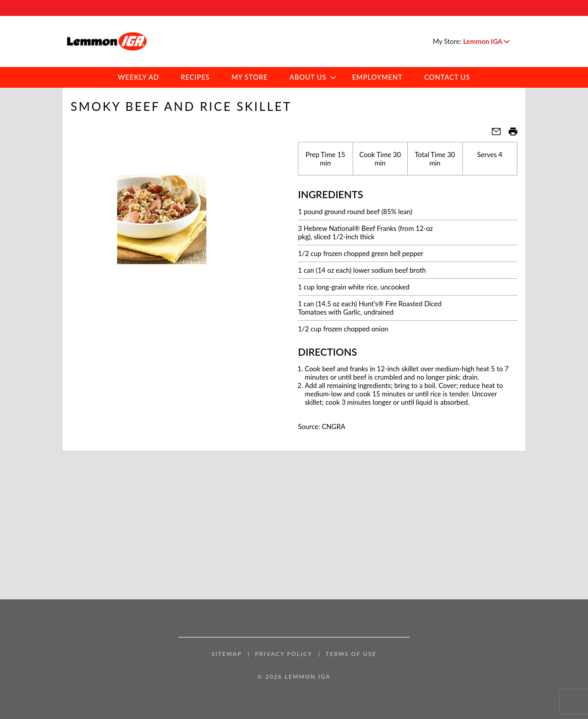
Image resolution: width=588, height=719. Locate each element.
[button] (486, 41)
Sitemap (227, 654)
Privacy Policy (284, 654)
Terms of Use (351, 654)
